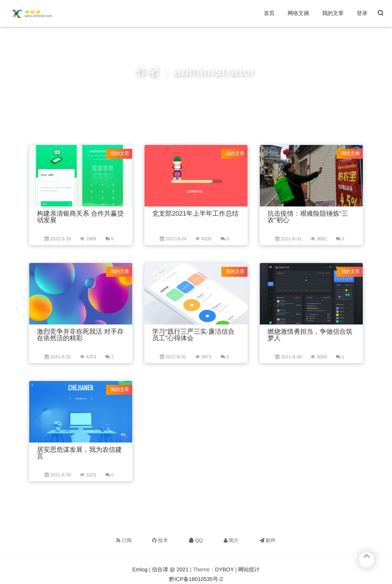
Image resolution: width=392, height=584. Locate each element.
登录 (362, 13)
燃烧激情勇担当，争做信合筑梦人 (310, 335)
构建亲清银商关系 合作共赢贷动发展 (80, 217)
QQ (196, 540)
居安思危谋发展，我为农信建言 (79, 453)
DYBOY (225, 569)
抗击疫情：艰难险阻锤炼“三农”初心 (308, 217)
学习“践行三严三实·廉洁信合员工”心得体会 (193, 335)
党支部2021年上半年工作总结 (195, 214)
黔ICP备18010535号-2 (196, 579)
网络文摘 (298, 13)
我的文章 (333, 13)
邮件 (268, 540)
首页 (269, 13)
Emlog (140, 569)
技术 (160, 540)
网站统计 (249, 569)
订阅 (124, 540)
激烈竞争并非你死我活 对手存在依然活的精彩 (80, 335)
